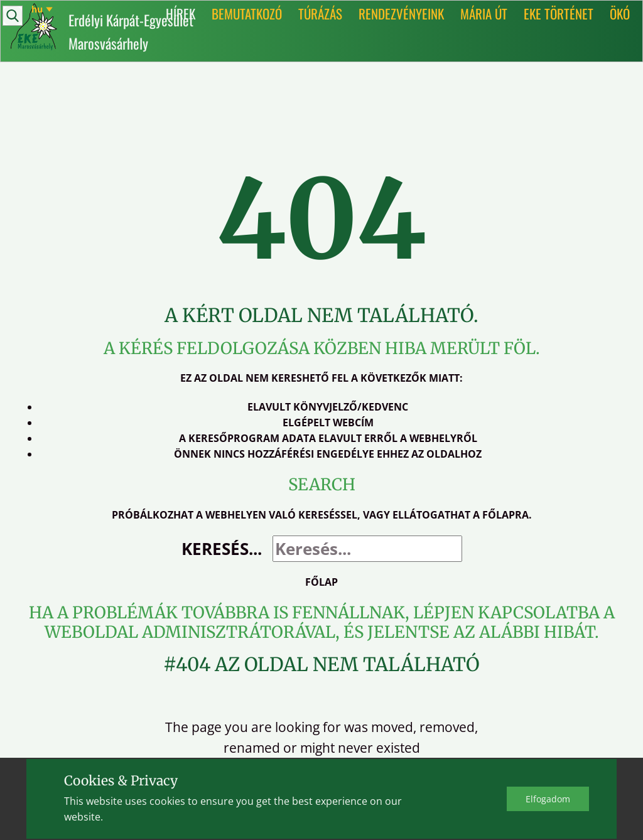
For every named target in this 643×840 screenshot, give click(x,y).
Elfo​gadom (548, 799)
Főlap (321, 582)
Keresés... (222, 549)
